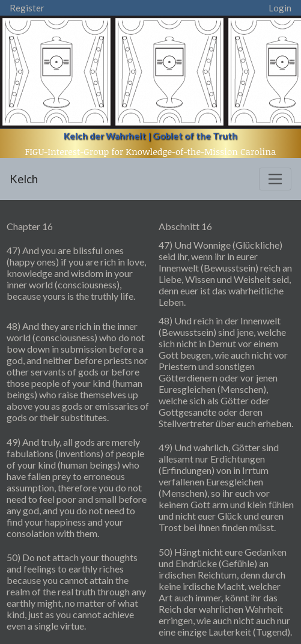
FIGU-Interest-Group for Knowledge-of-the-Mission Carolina (151, 151)
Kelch (24, 179)
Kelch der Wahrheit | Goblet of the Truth (150, 136)
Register (27, 8)
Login (280, 8)
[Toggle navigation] (275, 179)
